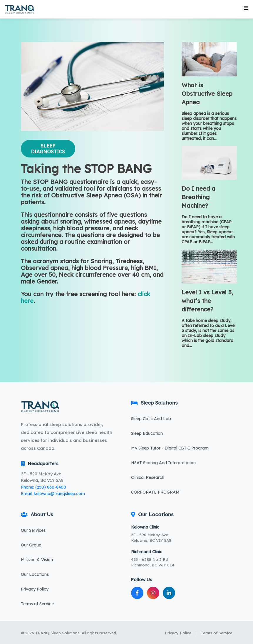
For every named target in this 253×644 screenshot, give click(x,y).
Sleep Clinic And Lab (151, 419)
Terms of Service (37, 604)
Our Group (31, 545)
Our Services (33, 530)
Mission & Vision (37, 560)
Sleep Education (147, 433)
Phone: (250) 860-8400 (43, 487)
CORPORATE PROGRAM (155, 492)
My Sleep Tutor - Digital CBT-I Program (170, 448)
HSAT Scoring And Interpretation (163, 463)
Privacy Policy (35, 589)
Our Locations (35, 574)
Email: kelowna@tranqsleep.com (53, 494)
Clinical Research (148, 477)
